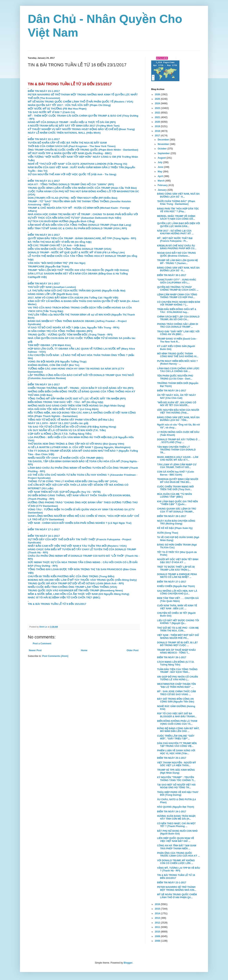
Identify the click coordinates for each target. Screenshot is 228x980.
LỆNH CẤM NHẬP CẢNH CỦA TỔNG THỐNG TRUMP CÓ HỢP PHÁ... (177, 296)
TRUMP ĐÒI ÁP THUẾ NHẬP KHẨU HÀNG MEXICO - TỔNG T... (176, 651)
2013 (158, 918)
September (164, 153)
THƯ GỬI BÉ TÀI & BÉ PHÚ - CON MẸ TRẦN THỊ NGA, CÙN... (178, 629)
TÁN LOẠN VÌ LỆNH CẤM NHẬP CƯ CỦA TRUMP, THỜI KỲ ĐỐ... (177, 466)
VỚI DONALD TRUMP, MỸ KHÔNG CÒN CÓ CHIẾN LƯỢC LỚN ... (176, 862)
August (162, 158)
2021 (158, 117)
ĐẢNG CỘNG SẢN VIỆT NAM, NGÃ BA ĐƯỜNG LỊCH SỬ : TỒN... (178, 419)
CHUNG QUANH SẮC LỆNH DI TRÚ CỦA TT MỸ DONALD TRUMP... (177, 510)
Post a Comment (42, 644)
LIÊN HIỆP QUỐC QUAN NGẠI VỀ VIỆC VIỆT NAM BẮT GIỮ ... (176, 840)
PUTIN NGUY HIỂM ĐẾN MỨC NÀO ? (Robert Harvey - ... (177, 362)
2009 (158, 936)
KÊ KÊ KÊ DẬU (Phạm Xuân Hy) (175, 528)
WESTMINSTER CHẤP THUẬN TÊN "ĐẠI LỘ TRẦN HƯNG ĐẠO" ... (176, 685)
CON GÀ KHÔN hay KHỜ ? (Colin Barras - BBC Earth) (176, 473)
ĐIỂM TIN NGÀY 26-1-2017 (172, 657)
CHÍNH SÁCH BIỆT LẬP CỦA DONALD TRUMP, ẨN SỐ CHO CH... (178, 318)
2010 (158, 932)
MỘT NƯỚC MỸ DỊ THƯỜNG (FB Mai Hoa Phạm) (57, 109)
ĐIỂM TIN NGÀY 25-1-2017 (172, 758)
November (164, 144)
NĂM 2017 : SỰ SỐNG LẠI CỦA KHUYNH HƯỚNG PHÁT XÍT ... (175, 232)
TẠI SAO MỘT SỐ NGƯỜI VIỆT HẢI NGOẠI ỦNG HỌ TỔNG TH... (176, 786)
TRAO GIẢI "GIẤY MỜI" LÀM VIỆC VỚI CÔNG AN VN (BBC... (178, 333)
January (162, 190)
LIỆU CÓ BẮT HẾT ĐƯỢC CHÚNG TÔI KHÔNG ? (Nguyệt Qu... (178, 622)
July (160, 162)
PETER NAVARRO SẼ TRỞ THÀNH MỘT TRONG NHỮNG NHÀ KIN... (177, 888)
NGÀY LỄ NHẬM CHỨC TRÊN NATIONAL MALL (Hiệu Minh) (64, 133)
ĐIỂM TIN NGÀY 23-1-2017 (44, 91)
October (162, 149)
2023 (158, 108)
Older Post (133, 650)
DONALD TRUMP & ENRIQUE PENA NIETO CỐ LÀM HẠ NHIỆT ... (177, 576)
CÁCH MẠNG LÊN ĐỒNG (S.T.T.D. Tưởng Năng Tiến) (176, 663)
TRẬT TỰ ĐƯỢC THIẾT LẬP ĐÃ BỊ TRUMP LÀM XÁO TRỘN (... (176, 568)
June (161, 167)
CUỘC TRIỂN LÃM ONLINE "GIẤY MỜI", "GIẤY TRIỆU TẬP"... (176, 737)
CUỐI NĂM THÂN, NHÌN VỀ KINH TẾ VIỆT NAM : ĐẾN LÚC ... (177, 607)
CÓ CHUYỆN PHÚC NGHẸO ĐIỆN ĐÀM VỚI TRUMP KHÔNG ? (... (179, 303)
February (163, 185)
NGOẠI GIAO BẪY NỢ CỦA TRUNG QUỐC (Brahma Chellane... (176, 254)
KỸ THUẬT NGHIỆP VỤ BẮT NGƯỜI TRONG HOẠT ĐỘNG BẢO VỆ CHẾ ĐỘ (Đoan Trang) (81, 129)
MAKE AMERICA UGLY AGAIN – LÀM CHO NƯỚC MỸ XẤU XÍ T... (178, 459)
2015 (158, 909)
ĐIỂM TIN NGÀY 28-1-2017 (172, 516)
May (160, 172)
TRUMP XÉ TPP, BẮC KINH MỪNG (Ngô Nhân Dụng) (176, 771)
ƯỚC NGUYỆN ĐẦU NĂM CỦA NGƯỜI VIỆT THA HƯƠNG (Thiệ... (178, 411)
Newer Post (35, 650)
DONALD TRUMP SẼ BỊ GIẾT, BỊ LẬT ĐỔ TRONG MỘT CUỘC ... (177, 644)
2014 (158, 913)
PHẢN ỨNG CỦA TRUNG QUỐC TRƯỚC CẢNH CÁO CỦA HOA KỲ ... (178, 854)
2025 (158, 99)
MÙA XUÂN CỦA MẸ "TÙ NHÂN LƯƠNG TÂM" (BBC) (175, 495)
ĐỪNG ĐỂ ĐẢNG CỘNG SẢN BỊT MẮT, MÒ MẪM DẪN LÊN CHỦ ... (178, 730)
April (161, 176)
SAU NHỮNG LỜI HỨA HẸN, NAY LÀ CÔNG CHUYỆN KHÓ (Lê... (177, 592)
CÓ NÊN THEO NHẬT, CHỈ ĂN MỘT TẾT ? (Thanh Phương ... (176, 825)
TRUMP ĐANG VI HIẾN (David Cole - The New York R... (177, 340)
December (164, 140)
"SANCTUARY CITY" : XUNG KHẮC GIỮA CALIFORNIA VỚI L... (177, 281)
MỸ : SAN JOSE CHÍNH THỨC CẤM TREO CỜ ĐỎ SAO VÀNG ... (176, 693)
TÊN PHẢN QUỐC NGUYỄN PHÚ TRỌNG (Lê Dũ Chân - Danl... (175, 377)
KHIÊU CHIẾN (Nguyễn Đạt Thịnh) (176, 586)
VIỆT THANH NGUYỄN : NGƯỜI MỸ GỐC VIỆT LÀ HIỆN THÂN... (176, 764)
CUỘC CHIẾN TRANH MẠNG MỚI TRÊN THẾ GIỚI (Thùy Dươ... (175, 488)
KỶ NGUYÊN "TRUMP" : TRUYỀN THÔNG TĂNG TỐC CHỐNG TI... (176, 779)
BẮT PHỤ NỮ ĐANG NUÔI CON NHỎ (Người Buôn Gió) (177, 832)
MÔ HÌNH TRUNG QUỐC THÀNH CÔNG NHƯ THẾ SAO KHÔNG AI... (178, 355)
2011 (158, 927)
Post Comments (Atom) (55, 656)
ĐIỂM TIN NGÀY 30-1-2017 (172, 275)
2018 (158, 131)
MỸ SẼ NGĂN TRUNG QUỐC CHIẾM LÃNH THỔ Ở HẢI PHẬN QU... (177, 896)
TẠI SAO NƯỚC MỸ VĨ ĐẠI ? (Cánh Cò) (51, 112)
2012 (158, 923)
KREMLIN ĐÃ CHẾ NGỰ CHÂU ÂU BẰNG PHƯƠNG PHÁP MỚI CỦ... (177, 247)
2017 (158, 136)
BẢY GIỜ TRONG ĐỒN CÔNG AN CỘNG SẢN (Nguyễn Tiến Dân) (176, 700)
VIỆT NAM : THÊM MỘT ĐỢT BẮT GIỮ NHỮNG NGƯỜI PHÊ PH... (178, 637)
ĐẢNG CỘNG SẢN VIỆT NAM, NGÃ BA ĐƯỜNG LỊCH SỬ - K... (178, 195)
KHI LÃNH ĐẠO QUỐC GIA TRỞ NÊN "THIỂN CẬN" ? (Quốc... (177, 503)
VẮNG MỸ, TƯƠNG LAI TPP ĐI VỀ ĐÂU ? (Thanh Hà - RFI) (179, 869)
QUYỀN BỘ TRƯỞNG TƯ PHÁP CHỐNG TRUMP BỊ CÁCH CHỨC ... (178, 289)
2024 (158, 103)
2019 (158, 126)
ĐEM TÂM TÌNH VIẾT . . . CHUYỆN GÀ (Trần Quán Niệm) (178, 600)
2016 (158, 904)
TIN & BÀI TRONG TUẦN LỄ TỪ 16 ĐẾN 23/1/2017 (176, 877)
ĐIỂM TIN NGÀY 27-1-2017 (172, 582)
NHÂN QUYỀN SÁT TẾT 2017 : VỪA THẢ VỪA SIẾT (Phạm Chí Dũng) (69, 105)
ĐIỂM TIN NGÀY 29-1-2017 (172, 391)
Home (84, 650)
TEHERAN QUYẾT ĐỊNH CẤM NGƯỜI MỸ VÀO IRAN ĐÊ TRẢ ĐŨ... (178, 481)
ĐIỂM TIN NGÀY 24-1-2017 (172, 812)
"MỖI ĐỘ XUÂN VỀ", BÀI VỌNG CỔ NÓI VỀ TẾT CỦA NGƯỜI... (177, 404)
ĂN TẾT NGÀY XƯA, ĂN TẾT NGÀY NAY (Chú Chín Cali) (176, 396)
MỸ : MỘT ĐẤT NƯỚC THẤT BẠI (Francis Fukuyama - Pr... (175, 240)
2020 (158, 122)
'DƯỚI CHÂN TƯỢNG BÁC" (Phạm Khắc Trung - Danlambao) (176, 203)
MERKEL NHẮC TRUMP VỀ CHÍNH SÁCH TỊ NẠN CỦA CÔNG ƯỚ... (176, 218)
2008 (158, 941)
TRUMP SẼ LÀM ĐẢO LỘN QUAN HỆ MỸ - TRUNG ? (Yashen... (177, 262)
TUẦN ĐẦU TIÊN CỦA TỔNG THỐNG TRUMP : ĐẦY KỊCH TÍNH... (177, 671)
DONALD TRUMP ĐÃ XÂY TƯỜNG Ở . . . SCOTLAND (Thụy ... (179, 441)
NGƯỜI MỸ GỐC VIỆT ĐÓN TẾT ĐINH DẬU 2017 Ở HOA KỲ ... (178, 561)
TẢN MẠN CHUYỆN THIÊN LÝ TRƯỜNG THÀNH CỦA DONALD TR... (176, 450)
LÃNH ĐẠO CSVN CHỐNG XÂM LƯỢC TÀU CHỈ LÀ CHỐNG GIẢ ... (178, 370)
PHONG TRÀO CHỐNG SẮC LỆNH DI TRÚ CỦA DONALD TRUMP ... (178, 325)
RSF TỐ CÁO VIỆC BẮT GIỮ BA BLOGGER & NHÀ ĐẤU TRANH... (177, 715)
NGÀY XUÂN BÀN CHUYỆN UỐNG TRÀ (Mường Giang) (176, 522)
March (161, 181)
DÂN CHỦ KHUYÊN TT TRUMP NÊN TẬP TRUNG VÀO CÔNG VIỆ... (177, 745)
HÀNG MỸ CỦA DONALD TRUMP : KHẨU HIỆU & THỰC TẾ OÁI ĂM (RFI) (72, 122)
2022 (158, 113)
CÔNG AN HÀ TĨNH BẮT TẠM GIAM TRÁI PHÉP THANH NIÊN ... (177, 847)
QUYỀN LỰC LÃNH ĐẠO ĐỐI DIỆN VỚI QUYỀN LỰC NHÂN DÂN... (178, 225)
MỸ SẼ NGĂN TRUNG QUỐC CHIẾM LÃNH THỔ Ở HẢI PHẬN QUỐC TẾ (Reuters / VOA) (81, 102)
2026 (158, 94)
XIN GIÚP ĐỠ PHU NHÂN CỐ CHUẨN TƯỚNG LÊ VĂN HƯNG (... (177, 678)
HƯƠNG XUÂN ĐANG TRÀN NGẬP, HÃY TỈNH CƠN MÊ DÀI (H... (176, 817)
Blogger (128, 963)
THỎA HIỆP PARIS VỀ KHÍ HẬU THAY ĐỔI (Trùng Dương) (178, 794)
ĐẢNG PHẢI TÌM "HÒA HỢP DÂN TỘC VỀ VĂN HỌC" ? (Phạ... (178, 210)
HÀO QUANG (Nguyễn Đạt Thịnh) (176, 807)
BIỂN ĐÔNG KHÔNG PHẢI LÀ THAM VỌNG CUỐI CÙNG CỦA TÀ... (177, 722)
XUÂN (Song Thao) (168, 533)
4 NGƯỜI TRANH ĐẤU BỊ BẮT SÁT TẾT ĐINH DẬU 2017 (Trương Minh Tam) (74, 126)
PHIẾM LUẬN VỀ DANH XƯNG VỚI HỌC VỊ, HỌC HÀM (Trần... (176, 752)
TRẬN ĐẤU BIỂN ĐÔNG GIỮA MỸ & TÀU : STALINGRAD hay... (177, 311)
